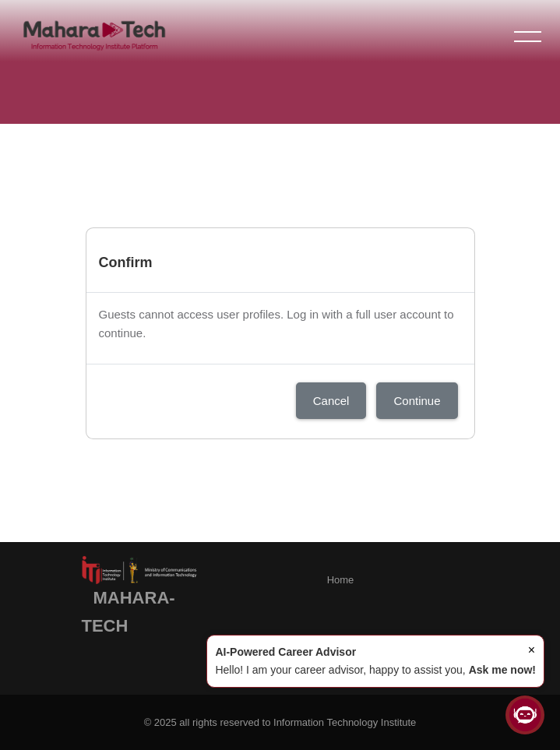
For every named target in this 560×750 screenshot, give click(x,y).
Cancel (331, 401)
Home (341, 580)
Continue (417, 401)
